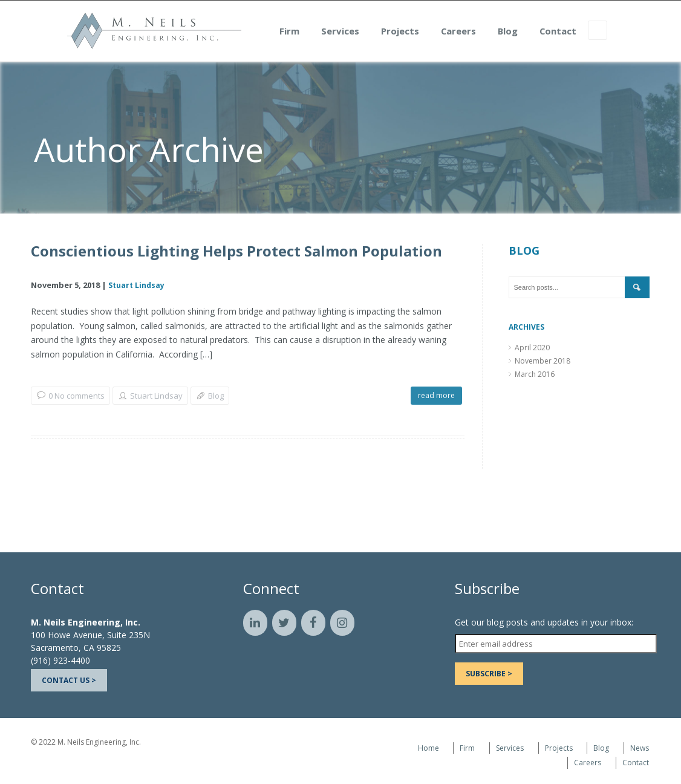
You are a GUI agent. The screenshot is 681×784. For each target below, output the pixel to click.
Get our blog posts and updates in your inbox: (544, 622)
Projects (442, 33)
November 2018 (543, 361)
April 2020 (532, 348)
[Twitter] (284, 623)
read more (436, 395)
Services (382, 33)
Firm (331, 33)
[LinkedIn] (255, 623)
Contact (600, 33)
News (640, 748)
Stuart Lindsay (136, 285)
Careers (500, 33)
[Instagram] (342, 623)
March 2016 (535, 374)
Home (428, 748)
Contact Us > (69, 680)
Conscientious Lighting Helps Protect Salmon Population (236, 251)
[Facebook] (313, 623)
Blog (549, 33)
